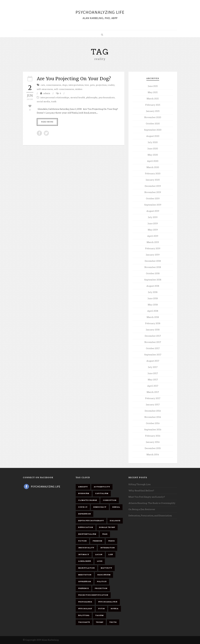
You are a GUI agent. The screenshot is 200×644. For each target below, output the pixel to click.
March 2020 (153, 167)
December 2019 (153, 186)
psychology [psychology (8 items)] (85, 609)
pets (92, 85)
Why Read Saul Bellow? (141, 491)
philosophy (92, 98)
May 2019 (153, 230)
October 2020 (153, 124)
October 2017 (153, 348)
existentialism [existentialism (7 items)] (87, 534)
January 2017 (153, 405)
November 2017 (153, 342)
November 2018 (153, 267)
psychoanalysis (107, 98)
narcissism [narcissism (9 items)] (104, 575)
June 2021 (153, 86)
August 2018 (153, 286)
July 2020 (153, 142)
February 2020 (153, 174)
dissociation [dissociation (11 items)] (86, 527)
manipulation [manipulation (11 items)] (86, 568)
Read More (47, 122)
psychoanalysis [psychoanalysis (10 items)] (108, 602)
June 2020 (153, 149)
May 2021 (153, 92)
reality (111, 85)
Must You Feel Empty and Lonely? (147, 497)
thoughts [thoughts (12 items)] (84, 622)
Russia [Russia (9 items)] (115, 609)
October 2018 (153, 274)
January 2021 (153, 111)
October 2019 (153, 199)
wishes (79, 89)
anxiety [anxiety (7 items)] (83, 487)
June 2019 (153, 224)
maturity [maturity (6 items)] (106, 568)
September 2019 (153, 205)
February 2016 (153, 436)
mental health (78, 98)
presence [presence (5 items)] (83, 588)
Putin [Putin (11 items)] (101, 609)
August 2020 (153, 136)
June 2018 (153, 298)
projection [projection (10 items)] (101, 588)
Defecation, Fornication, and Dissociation (150, 516)
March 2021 (153, 99)
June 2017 (153, 373)
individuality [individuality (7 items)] (86, 548)
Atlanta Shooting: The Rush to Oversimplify (152, 503)
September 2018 (153, 280)
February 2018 (153, 323)
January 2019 (153, 255)
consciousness (54, 85)
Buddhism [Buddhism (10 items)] (84, 493)
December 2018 (153, 261)
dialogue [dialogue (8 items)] (115, 521)
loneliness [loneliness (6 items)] (85, 561)
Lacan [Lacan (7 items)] (99, 554)
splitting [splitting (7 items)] (84, 615)
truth (54, 102)
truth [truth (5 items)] (113, 622)
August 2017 (153, 361)
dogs (65, 85)
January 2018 (153, 330)
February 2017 (153, 398)
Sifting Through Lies (140, 484)
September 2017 (153, 355)
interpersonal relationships (55, 98)
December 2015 (153, 448)
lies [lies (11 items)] (111, 554)
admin (47, 93)
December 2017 (153, 336)
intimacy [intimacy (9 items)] (84, 554)
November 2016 (153, 417)
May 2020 (153, 155)
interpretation (76, 85)
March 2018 (153, 317)
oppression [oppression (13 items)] (85, 582)
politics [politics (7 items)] (102, 582)
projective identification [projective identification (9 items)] (93, 595)
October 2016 (153, 423)
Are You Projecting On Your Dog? (74, 79)
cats (43, 85)
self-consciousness (64, 89)
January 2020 (153, 180)
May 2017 (153, 380)
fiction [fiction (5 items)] (82, 541)
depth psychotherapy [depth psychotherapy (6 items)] (91, 521)
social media (43, 102)
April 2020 (153, 161)
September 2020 (153, 130)
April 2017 (153, 386)
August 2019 (153, 211)
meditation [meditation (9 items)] (85, 575)
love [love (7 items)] (100, 561)
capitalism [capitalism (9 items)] (102, 493)
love (87, 85)
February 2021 (153, 105)
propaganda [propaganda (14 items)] (85, 602)
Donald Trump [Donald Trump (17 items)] (107, 527)
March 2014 (153, 455)
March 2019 (153, 242)
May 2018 (153, 305)
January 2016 (153, 442)
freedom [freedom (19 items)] (97, 541)
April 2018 (153, 311)
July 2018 (153, 292)
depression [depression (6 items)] (85, 514)
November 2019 (153, 192)
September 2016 (153, 430)
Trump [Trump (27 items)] (100, 622)
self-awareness (45, 89)
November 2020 (153, 117)
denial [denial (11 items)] (116, 507)
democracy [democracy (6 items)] (100, 507)
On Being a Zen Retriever (142, 509)
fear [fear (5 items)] (105, 534)
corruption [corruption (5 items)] (110, 500)
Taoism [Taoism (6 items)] (99, 615)
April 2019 (153, 236)
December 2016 (153, 411)
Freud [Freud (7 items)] (111, 541)
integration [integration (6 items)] (107, 548)
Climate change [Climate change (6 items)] (88, 500)
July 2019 (153, 217)
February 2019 (153, 249)
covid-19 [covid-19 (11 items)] (83, 507)
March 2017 (153, 392)
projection (101, 85)
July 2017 (153, 367)
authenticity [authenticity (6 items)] (102, 487)
